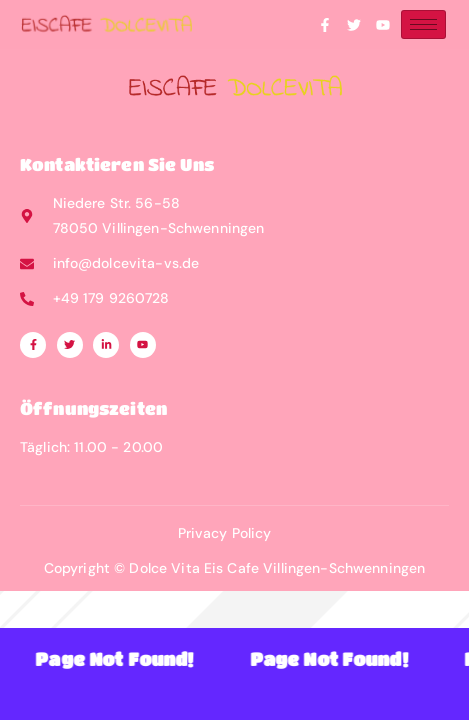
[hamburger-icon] (423, 24)
